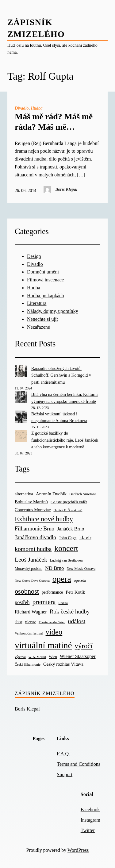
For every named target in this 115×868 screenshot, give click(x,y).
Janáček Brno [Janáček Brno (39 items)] (71, 529)
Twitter (88, 830)
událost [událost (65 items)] (77, 621)
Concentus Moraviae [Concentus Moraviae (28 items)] (33, 510)
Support (65, 774)
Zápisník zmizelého (45, 693)
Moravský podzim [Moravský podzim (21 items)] (29, 569)
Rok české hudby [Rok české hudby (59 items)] (70, 611)
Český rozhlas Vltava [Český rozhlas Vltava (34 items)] (63, 664)
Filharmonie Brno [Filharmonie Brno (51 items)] (34, 529)
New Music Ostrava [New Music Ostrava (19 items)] (81, 569)
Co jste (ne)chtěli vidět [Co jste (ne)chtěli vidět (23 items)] (69, 502)
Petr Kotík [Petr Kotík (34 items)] (75, 592)
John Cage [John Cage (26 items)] (68, 538)
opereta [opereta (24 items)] (80, 580)
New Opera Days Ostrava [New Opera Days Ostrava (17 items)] (32, 580)
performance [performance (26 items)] (52, 592)
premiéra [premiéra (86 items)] (44, 602)
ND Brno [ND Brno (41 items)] (54, 568)
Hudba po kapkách (46, 296)
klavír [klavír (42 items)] (85, 538)
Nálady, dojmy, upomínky (53, 311)
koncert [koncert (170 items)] (66, 548)
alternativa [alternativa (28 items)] (24, 494)
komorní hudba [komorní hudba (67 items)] (33, 549)
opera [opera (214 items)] (62, 579)
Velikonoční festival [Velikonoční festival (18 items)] (29, 633)
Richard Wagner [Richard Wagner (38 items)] (31, 612)
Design (34, 256)
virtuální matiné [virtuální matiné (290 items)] (43, 645)
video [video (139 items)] (54, 632)
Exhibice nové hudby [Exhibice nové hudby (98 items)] (44, 519)
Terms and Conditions (79, 764)
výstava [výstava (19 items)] (20, 657)
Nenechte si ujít (42, 319)
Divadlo (22, 108)
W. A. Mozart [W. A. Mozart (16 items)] (37, 657)
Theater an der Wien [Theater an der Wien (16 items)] (52, 622)
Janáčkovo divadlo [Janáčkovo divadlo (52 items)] (35, 537)
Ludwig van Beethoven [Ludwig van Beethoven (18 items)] (66, 560)
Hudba (36, 108)
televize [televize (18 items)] (30, 622)
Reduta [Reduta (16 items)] (63, 603)
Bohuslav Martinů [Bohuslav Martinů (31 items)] (31, 502)
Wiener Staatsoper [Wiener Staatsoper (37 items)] (78, 656)
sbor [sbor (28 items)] (18, 622)
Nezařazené (38, 327)
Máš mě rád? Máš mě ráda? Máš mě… (54, 122)
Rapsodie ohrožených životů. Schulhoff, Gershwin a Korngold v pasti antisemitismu (61, 375)
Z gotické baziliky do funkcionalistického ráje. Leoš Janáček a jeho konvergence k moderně (65, 440)
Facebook (90, 810)
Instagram (90, 820)
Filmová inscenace (45, 280)
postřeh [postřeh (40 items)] (22, 602)
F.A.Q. (63, 754)
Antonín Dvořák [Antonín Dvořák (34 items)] (51, 494)
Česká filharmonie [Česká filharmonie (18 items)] (28, 664)
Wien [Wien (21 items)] (53, 657)
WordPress (78, 850)
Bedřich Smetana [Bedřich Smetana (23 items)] (83, 494)
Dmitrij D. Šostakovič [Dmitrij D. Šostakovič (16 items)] (68, 510)
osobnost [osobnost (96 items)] (27, 591)
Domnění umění (43, 272)
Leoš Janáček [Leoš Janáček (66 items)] (31, 559)
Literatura (37, 303)
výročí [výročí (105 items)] (84, 646)
